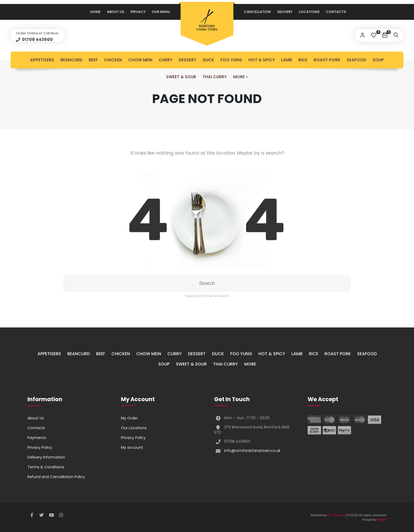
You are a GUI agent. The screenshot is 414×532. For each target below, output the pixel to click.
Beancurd (71, 60)
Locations (309, 12)
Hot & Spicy (262, 60)
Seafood (356, 60)
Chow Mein (140, 60)
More (239, 77)
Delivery (285, 12)
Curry (166, 60)
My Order (129, 418)
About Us (116, 12)
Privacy (138, 12)
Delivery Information (46, 457)
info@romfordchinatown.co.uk (252, 451)
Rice (303, 60)
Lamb (287, 60)
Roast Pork (327, 60)
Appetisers (42, 60)
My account (132, 447)
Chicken (113, 60)
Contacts (336, 12)
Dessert (188, 60)
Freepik (382, 520)
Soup (378, 60)
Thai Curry (215, 77)
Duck (208, 60)
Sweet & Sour (181, 77)
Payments (37, 438)
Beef (93, 60)
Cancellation (257, 12)
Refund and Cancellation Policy (56, 477)
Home (95, 12)
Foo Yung (231, 60)
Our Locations (134, 428)
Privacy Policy (40, 447)
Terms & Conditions (46, 467)
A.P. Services (336, 515)
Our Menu (161, 12)
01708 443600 (37, 40)
